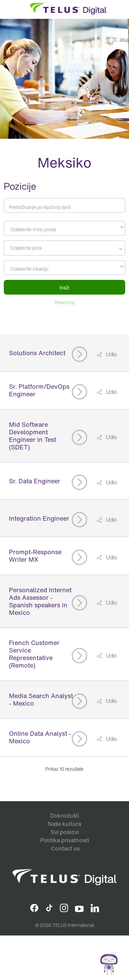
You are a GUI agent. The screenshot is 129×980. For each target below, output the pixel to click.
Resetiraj (65, 302)
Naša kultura (64, 824)
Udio (111, 354)
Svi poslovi (65, 832)
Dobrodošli (65, 816)
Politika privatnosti (65, 840)
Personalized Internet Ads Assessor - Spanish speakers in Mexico (40, 601)
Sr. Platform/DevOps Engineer (39, 390)
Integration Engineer (39, 518)
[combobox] (64, 228)
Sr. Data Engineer (35, 481)
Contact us (65, 848)
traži (64, 288)
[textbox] (64, 230)
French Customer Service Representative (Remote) (34, 654)
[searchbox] (64, 248)
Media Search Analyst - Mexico (41, 699)
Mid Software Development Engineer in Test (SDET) (33, 436)
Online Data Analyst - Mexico (40, 737)
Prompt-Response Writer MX (35, 556)
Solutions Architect (37, 353)
